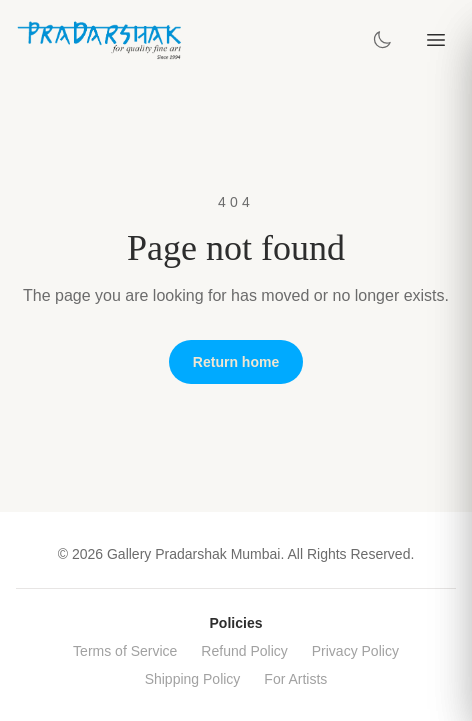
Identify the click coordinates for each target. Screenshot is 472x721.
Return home (236, 362)
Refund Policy (244, 651)
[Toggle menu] (436, 40)
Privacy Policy (355, 651)
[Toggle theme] (382, 40)
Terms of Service (125, 651)
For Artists (295, 679)
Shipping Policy (193, 679)
